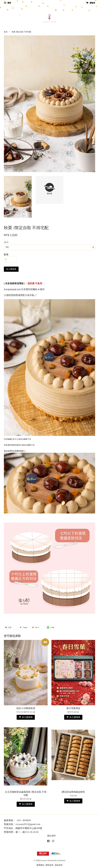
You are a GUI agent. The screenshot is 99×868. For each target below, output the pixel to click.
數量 (6, 254)
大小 (6, 242)
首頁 (6, 32)
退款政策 (59, 865)
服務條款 (40, 865)
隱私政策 (49, 865)
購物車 (91, 3)
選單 (7, 3)
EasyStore (61, 860)
